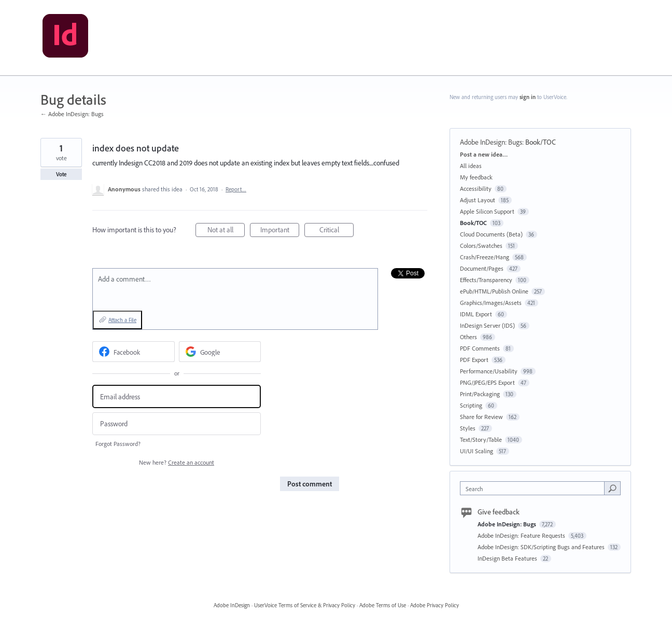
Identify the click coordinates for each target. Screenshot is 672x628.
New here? (177, 462)
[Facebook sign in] (134, 352)
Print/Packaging (480, 394)
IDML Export (476, 314)
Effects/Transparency (486, 280)
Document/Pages (482, 268)
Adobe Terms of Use (383, 605)
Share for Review (481, 417)
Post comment (310, 484)
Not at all (226, 231)
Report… (236, 189)
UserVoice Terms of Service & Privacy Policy (305, 605)
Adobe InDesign (232, 605)
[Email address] (177, 396)
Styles (468, 428)
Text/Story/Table (481, 439)
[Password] (177, 424)
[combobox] (535, 488)
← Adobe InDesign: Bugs (72, 114)
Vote (61, 174)
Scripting (471, 405)
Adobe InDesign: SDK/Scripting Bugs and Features (542, 547)
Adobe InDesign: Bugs (491, 142)
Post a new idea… (484, 154)
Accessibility (476, 189)
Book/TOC (541, 142)
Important (280, 231)
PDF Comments (480, 348)
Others (468, 337)
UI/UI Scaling (477, 451)
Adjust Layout (478, 200)
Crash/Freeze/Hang (485, 257)
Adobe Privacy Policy (435, 605)
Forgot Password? (118, 444)
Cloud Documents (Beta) (491, 234)
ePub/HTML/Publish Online (494, 291)
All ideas (471, 166)
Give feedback (499, 512)
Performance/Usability (489, 371)
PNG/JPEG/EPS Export (487, 382)
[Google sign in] (220, 352)
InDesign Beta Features (508, 558)
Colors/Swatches (481, 246)
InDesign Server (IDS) (487, 325)
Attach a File (122, 320)
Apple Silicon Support (487, 211)
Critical (337, 231)
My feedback (476, 177)
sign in (528, 97)
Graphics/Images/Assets (491, 303)
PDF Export (474, 360)
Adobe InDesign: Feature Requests (522, 535)
